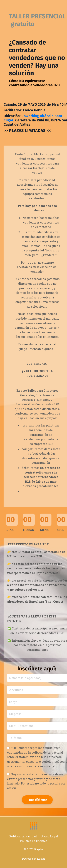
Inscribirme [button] (37, 800)
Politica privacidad (23, 836)
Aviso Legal (49, 836)
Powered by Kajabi (33, 859)
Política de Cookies (34, 841)
